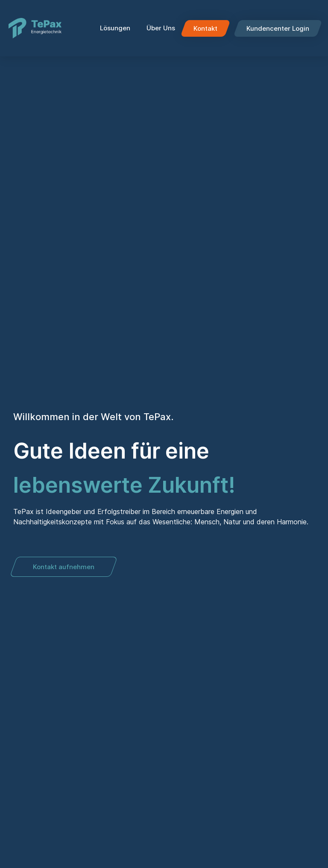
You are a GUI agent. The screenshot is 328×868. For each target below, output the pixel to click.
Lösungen (117, 28)
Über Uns (161, 28)
